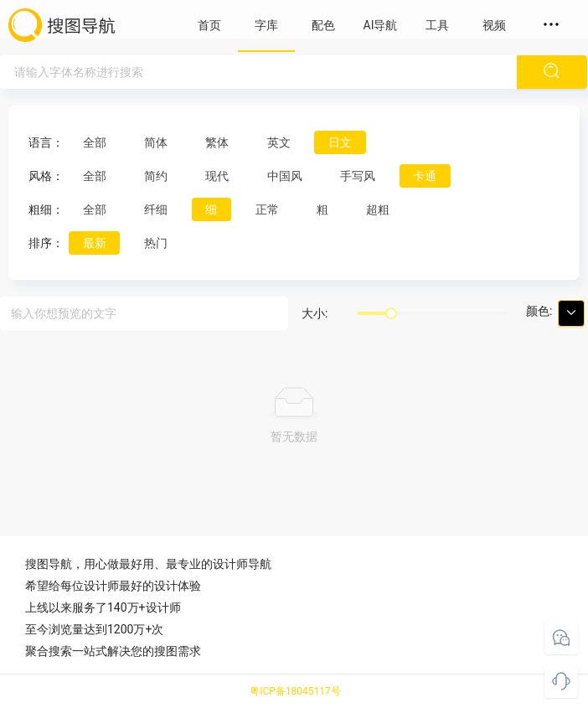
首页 (209, 25)
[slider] (391, 313)
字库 (266, 25)
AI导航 (381, 25)
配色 (323, 25)
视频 (494, 25)
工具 (437, 25)
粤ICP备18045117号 (295, 691)
